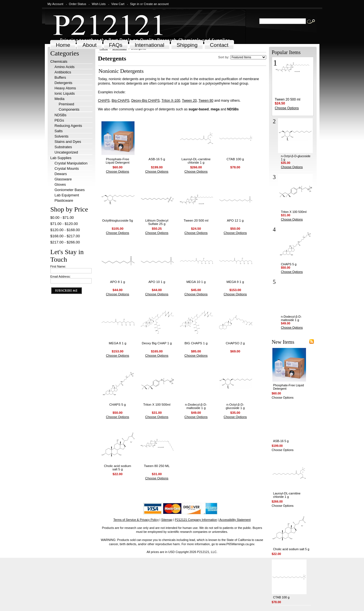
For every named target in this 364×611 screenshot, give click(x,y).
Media (60, 99)
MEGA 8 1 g (117, 343)
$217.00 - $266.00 (65, 242)
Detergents (64, 83)
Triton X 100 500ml (157, 405)
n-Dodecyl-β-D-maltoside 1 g (196, 406)
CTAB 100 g (235, 159)
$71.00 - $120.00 (64, 224)
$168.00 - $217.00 (65, 236)
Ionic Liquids (65, 93)
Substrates (63, 147)
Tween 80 (206, 101)
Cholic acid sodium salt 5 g (118, 468)
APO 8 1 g (118, 282)
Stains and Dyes (68, 142)
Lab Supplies (61, 158)
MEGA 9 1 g (235, 282)
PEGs (59, 120)
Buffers (60, 77)
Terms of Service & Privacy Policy (136, 520)
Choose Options (118, 171)
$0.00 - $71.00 (62, 218)
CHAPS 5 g (118, 405)
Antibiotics (63, 72)
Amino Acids (65, 67)
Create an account (156, 4)
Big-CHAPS (120, 101)
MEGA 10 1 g (196, 282)
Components (69, 109)
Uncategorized (66, 152)
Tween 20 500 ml (196, 220)
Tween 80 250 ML (157, 466)
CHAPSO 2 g (235, 343)
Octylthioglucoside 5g (118, 220)
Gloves (60, 184)
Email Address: (61, 277)
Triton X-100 (171, 101)
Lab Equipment (67, 195)
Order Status (78, 4)
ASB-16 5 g (157, 159)
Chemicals (59, 61)
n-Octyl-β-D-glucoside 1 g (235, 406)
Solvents (62, 136)
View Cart (118, 4)
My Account (55, 4)
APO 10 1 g (157, 282)
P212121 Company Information (196, 520)
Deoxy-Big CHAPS (145, 101)
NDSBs (61, 115)
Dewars (61, 174)
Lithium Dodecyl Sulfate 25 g (157, 222)
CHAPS (104, 101)
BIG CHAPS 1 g (196, 343)
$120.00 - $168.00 (65, 230)
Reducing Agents (68, 126)
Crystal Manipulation (71, 163)
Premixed (67, 104)
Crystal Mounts (67, 169)
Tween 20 (189, 101)
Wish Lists (99, 4)
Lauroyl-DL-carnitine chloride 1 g (196, 161)
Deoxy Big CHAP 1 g (157, 343)
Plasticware (64, 200)
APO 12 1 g (235, 220)
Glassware (63, 179)
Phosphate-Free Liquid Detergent (118, 161)
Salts (59, 131)
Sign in (135, 4)
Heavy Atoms (65, 88)
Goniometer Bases (70, 190)
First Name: (58, 266)
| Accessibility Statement (234, 520)
